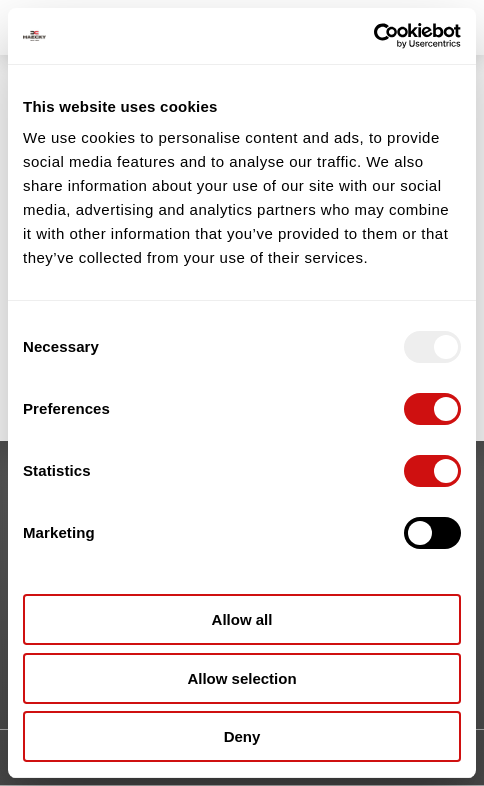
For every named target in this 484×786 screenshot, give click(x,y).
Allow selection (241, 678)
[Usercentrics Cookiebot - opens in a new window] (373, 36)
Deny (242, 736)
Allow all (242, 619)
